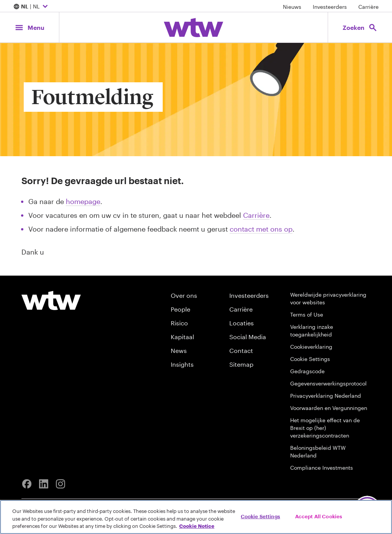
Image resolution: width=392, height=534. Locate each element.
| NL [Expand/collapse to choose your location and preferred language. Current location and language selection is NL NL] (32, 7)
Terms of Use (307, 314)
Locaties (242, 323)
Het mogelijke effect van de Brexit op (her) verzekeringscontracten (325, 428)
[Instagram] (60, 484)
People (180, 309)
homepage (83, 201)
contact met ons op (261, 229)
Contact (241, 350)
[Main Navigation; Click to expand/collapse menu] (29, 27)
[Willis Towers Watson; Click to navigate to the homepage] (194, 28)
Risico (179, 323)
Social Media (248, 337)
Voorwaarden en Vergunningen (329, 408)
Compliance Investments (322, 468)
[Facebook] (27, 484)
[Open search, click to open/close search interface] (360, 27)
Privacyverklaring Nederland (326, 396)
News (179, 350)
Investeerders (330, 7)
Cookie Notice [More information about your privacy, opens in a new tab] (197, 526)
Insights (182, 364)
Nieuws (292, 7)
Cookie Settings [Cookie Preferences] (310, 359)
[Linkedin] (44, 484)
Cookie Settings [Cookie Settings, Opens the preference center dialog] (261, 516)
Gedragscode (307, 371)
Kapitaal (182, 337)
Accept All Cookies (319, 516)
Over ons (184, 295)
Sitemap (241, 364)
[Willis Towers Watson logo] (51, 300)
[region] (196, 517)
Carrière (368, 7)
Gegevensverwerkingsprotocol (328, 383)
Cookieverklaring (311, 347)
